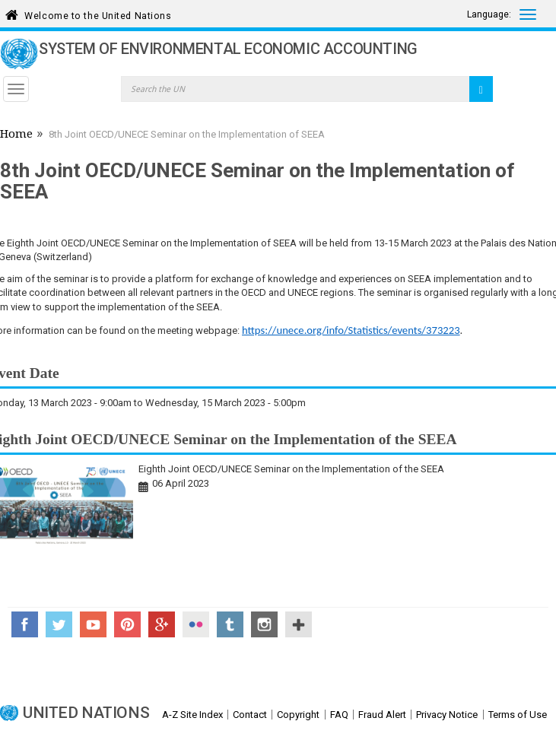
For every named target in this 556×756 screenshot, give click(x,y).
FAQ (339, 715)
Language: (489, 14)
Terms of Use (518, 715)
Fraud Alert (382, 715)
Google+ (162, 624)
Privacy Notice (447, 715)
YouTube (93, 624)
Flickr (196, 624)
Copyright (298, 715)
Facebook (25, 624)
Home (16, 135)
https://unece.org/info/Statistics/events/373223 (351, 330)
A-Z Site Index (192, 715)
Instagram (264, 624)
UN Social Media (299, 624)
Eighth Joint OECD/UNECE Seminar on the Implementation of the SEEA (291, 469)
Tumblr (230, 624)
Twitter (59, 624)
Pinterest (127, 624)
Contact (250, 715)
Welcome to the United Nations (98, 13)
